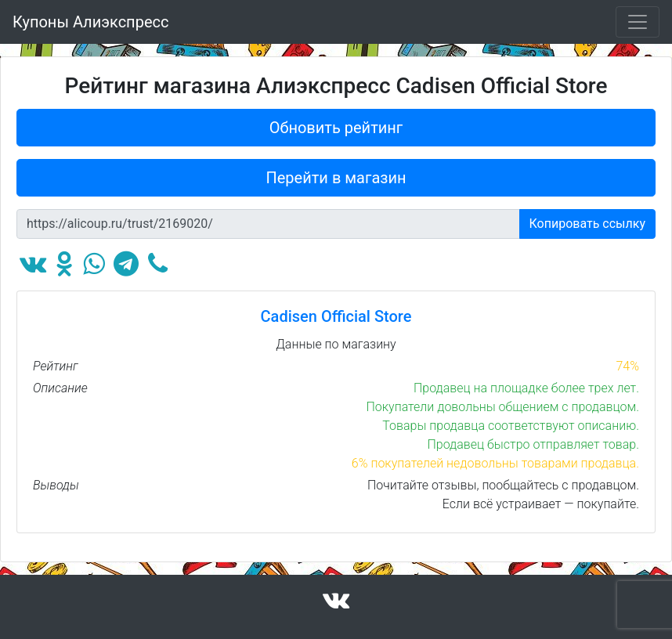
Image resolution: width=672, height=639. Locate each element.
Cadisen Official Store (336, 316)
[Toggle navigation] (638, 22)
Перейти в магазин (336, 178)
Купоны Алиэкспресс (90, 22)
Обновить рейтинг (336, 128)
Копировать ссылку (588, 224)
